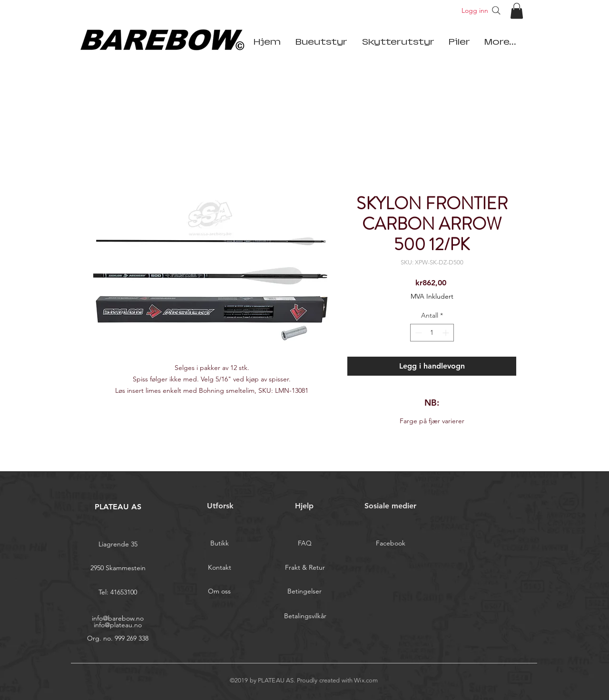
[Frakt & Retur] (305, 568)
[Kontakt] (219, 568)
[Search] (496, 10)
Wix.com (366, 680)
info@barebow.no (118, 618)
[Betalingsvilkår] (305, 616)
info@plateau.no (118, 625)
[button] (517, 11)
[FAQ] (304, 544)
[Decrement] (417, 333)
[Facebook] (391, 544)
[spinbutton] (432, 333)
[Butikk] (219, 544)
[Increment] (447, 333)
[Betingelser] (304, 592)
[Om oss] (219, 592)
